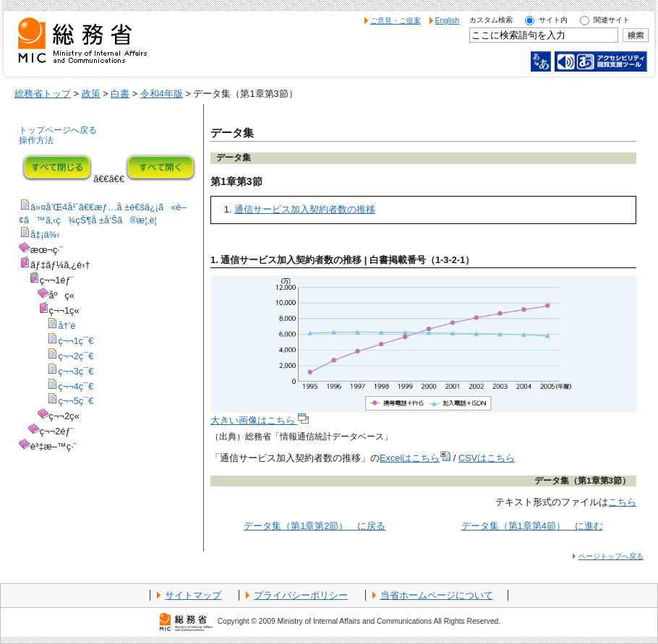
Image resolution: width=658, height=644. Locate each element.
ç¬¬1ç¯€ (76, 341)
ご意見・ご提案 (396, 21)
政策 (91, 94)
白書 (120, 94)
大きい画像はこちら (260, 420)
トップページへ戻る (58, 130)
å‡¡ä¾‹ (45, 235)
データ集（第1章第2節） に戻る (315, 526)
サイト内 (553, 20)
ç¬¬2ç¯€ (76, 356)
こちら (622, 502)
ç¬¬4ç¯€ (76, 386)
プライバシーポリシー (301, 595)
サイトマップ (193, 595)
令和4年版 (162, 94)
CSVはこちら (487, 458)
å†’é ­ (68, 326)
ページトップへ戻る (611, 556)
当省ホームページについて (437, 595)
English (448, 21)
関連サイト (612, 20)
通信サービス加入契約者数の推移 (305, 209)
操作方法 (36, 140)
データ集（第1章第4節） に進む (532, 526)
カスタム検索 (491, 20)
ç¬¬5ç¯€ (76, 401)
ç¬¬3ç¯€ (76, 371)
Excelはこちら (415, 458)
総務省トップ (43, 94)
